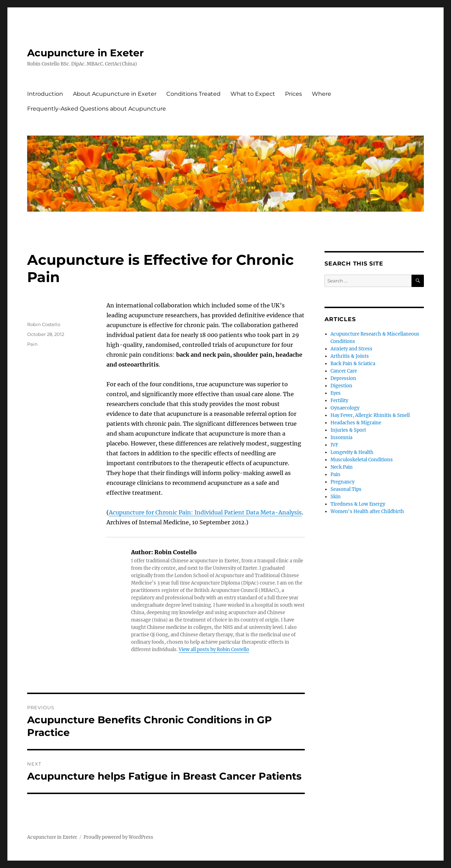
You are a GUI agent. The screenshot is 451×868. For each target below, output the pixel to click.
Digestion (341, 386)
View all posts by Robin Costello (214, 650)
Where (322, 94)
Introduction (45, 94)
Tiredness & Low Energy (358, 504)
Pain (32, 344)
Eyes (336, 393)
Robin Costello (44, 324)
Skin (336, 497)
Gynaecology (345, 408)
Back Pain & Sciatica (353, 364)
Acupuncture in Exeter (85, 53)
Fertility (339, 401)
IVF (334, 445)
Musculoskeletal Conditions (362, 460)
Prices (294, 94)
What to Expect (253, 94)
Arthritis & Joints (350, 356)
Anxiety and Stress (351, 349)
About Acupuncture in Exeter (115, 94)
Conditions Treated (193, 94)
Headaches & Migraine (356, 423)
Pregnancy (342, 482)
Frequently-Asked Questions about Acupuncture (97, 109)
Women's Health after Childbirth (367, 511)
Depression (343, 378)
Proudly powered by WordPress (118, 837)
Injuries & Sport (348, 430)
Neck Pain (342, 467)
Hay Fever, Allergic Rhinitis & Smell (370, 415)
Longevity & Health (352, 452)
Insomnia (341, 438)
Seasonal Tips (346, 489)
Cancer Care (344, 371)
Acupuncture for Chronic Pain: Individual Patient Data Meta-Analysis (205, 512)
